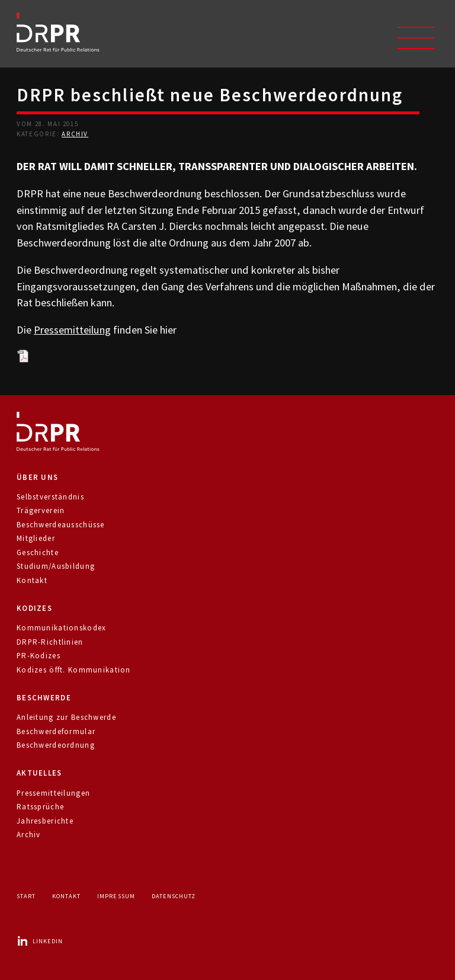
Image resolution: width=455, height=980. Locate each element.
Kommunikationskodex (61, 628)
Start (26, 896)
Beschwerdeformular (56, 731)
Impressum (116, 896)
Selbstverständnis (50, 497)
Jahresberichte (45, 821)
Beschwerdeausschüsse (61, 525)
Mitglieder (36, 538)
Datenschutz (174, 896)
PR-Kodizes (39, 656)
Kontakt (32, 580)
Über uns (37, 477)
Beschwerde (44, 698)
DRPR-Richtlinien (50, 642)
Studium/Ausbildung (56, 566)
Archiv (75, 134)
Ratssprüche (40, 807)
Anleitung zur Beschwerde (66, 717)
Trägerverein (41, 510)
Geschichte (38, 553)
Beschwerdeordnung (56, 745)
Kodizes (34, 608)
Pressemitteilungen (53, 793)
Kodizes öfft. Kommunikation (74, 670)
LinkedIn (40, 941)
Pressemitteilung (72, 330)
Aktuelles (39, 773)
